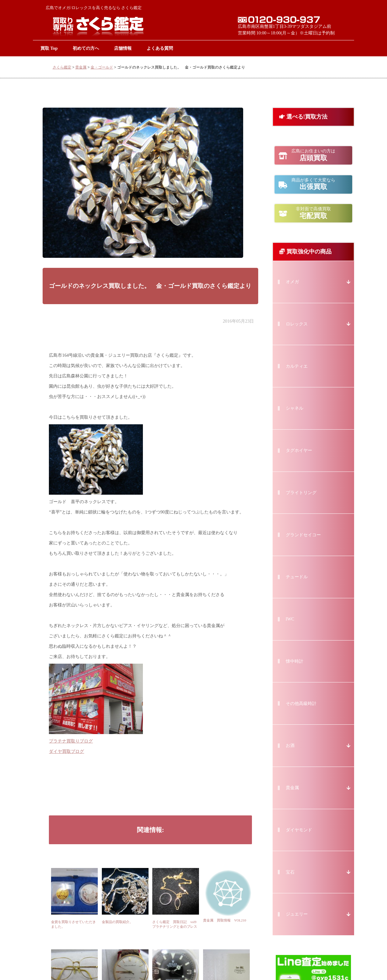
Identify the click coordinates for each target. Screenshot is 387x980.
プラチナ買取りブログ (71, 741)
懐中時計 (295, 661)
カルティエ (297, 366)
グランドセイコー (303, 535)
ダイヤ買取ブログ (66, 751)
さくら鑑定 (62, 67)
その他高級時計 (301, 704)
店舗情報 (123, 48)
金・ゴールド (102, 67)
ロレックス (297, 324)
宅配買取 (313, 213)
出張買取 (313, 184)
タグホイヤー (299, 450)
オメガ (292, 282)
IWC (290, 619)
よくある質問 (160, 48)
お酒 (290, 745)
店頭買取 (313, 155)
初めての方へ (86, 48)
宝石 (290, 872)
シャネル (295, 408)
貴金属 (81, 67)
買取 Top (49, 48)
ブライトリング (301, 493)
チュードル (297, 577)
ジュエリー (297, 914)
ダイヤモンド (299, 830)
